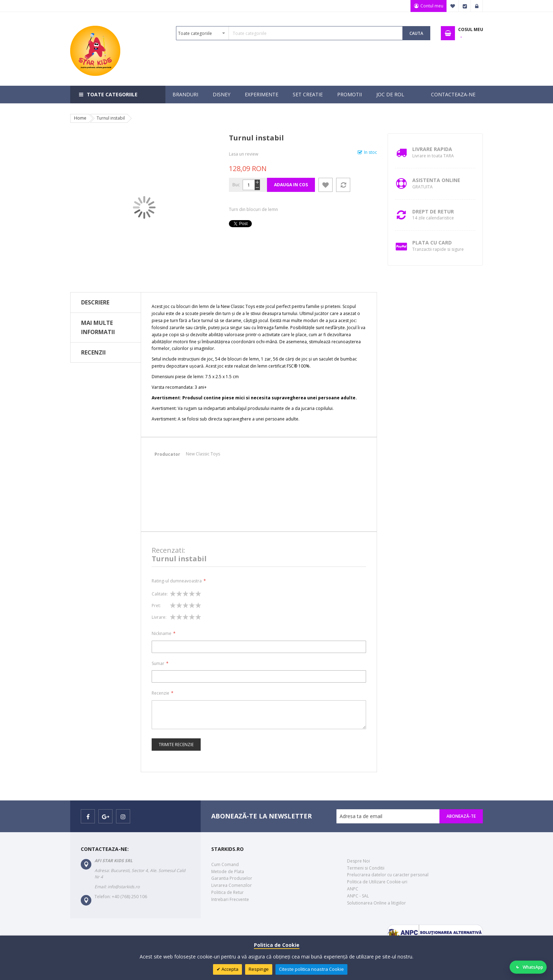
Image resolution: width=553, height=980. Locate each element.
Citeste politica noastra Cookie (311, 969)
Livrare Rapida (432, 149)
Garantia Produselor (232, 878)
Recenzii (93, 352)
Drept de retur (433, 211)
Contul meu (432, 6)
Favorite (453, 6)
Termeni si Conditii (366, 868)
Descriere (95, 302)
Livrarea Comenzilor (232, 885)
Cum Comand (225, 864)
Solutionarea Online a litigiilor (376, 903)
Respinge (259, 969)
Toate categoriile (112, 94)
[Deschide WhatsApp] (528, 967)
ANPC (353, 889)
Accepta (229, 969)
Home (80, 118)
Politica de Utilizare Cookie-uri (377, 882)
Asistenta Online (436, 180)
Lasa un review (244, 154)
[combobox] (289, 33)
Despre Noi (358, 861)
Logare (477, 6)
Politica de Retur (227, 892)
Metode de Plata (228, 872)
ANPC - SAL (358, 896)
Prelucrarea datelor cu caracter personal (388, 875)
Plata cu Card (432, 243)
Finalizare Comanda (465, 6)
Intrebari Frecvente (230, 899)
